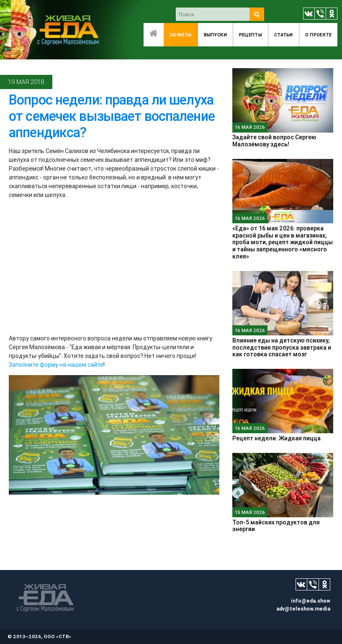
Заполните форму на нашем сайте (56, 365)
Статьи (284, 35)
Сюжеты (181, 35)
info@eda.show (311, 601)
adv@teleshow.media (303, 609)
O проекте (319, 35)
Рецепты (251, 35)
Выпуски (215, 35)
